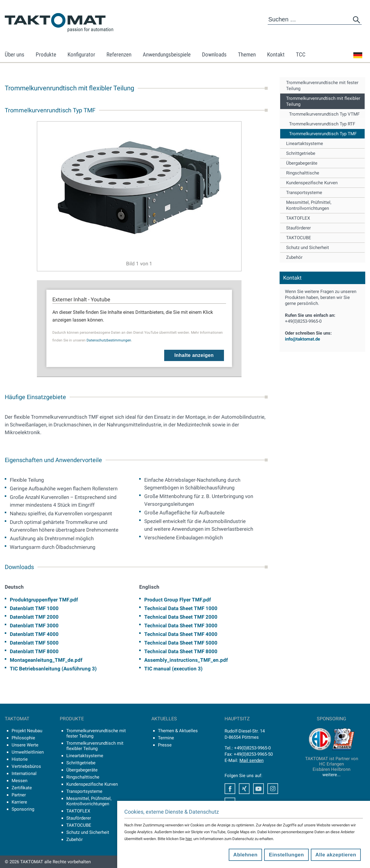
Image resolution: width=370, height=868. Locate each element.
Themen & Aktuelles (178, 731)
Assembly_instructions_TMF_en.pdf (186, 660)
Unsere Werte (25, 745)
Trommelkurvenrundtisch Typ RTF (322, 124)
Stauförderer (298, 228)
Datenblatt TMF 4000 (34, 634)
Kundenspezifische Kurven (312, 183)
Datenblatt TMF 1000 (34, 608)
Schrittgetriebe (301, 153)
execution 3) (188, 669)
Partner (19, 795)
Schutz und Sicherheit (308, 248)
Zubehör (294, 257)
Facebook (230, 789)
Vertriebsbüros (26, 766)
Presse (165, 745)
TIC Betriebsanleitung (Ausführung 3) (53, 669)
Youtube (258, 789)
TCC (301, 55)
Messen (19, 781)
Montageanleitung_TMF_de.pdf (46, 660)
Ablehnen (245, 855)
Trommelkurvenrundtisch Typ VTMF (324, 114)
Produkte (46, 55)
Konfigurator (81, 55)
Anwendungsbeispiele (167, 55)
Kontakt (276, 55)
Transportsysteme (304, 193)
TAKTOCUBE (299, 238)
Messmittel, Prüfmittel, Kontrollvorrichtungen (309, 205)
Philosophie (23, 738)
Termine (166, 738)
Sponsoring (23, 809)
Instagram (273, 789)
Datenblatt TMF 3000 (34, 626)
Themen (247, 55)
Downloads (214, 55)
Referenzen (119, 55)
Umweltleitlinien (28, 752)
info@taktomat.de (302, 339)
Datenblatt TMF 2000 (34, 617)
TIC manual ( (159, 669)
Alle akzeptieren (336, 855)
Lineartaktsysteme (305, 144)
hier (189, 839)
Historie (20, 759)
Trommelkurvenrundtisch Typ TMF (323, 134)
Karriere (19, 802)
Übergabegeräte (302, 163)
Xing (244, 789)
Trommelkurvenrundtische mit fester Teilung (322, 86)
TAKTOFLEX (298, 218)
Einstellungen (286, 855)
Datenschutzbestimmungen (109, 340)
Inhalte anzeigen (194, 355)
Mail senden (251, 760)
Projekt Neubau (27, 731)
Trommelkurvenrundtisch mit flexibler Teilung (323, 101)
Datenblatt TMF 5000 (34, 643)
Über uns (15, 55)
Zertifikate (22, 788)
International (24, 774)
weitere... (331, 775)
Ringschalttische (303, 173)
